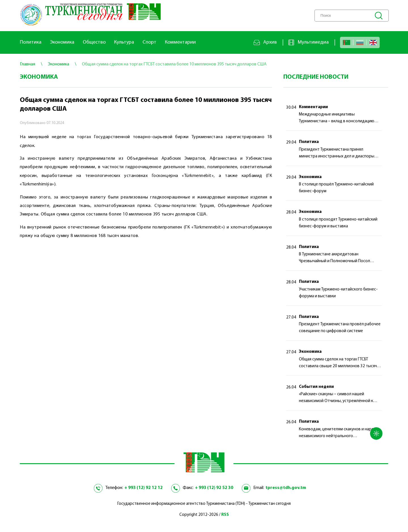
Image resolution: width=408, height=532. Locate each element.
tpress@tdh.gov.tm (286, 488)
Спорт (149, 42)
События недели (316, 387)
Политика (31, 42)
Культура (124, 42)
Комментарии (180, 42)
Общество (94, 42)
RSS (225, 515)
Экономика (62, 42)
